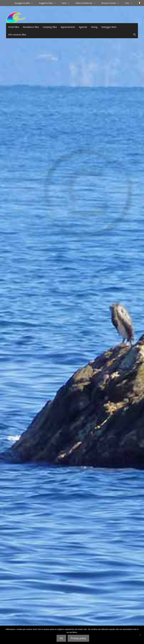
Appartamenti (68, 27)
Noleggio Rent (109, 27)
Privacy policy (78, 638)
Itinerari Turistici (112, 3)
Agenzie (83, 27)
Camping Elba (50, 27)
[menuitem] (140, 3)
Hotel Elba (13, 27)
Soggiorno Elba (49, 3)
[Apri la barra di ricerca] (135, 34)
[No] (140, 635)
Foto (130, 3)
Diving (94, 27)
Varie (67, 3)
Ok (61, 638)
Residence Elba (31, 27)
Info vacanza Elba (17, 34)
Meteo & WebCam (87, 3)
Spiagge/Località (25, 3)
